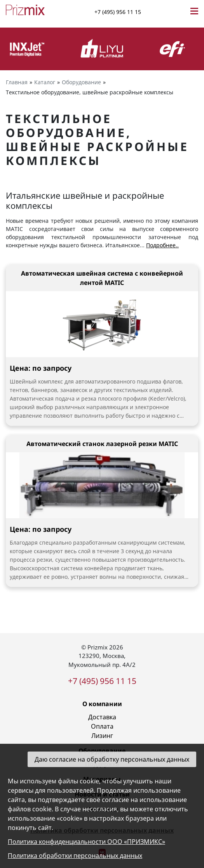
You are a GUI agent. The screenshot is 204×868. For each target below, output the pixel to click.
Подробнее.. (162, 245)
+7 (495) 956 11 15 (118, 12)
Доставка (102, 717)
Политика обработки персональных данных (75, 856)
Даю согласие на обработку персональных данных (112, 759)
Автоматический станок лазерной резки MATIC (102, 444)
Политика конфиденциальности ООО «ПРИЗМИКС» (86, 842)
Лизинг (102, 736)
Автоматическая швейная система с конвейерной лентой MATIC (102, 278)
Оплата (102, 726)
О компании (102, 704)
